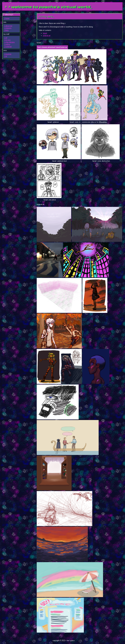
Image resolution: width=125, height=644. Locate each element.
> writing (7, 44)
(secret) (120, 638)
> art (6, 38)
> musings (8, 54)
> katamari (8, 47)
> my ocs (7, 40)
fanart (45, 33)
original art (47, 36)
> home (7, 18)
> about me (8, 26)
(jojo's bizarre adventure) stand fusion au (52, 47)
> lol (5, 56)
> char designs (9, 42)
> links (6, 30)
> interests (8, 28)
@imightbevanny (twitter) (108, 122)
